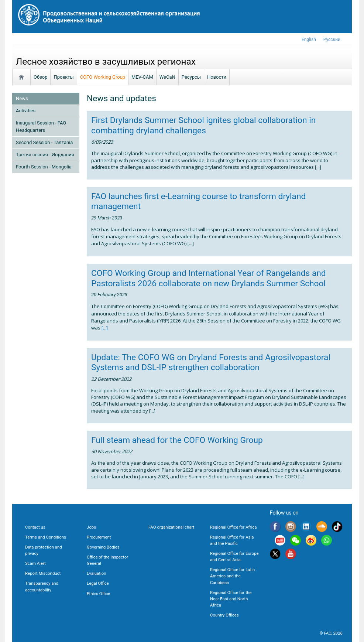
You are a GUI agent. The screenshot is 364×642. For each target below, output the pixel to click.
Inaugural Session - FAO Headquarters (41, 127)
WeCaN (167, 77)
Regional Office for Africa (233, 527)
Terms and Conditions (46, 537)
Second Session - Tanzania (44, 142)
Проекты (63, 77)
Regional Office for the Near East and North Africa (231, 599)
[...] (104, 328)
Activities (26, 111)
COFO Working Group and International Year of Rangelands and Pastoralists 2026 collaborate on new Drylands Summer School (209, 278)
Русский (332, 40)
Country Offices (224, 615)
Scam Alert (35, 563)
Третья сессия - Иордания (45, 155)
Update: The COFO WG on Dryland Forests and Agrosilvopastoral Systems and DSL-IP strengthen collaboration (211, 362)
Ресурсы (191, 77)
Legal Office (98, 583)
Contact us (35, 527)
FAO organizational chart (171, 527)
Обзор (40, 77)
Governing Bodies (103, 547)
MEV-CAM (142, 77)
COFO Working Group (103, 77)
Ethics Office (98, 594)
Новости (217, 77)
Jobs (91, 527)
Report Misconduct (43, 573)
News (22, 98)
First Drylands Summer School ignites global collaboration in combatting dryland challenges (203, 125)
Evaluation (96, 573)
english (309, 40)
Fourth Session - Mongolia (44, 167)
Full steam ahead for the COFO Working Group (177, 440)
